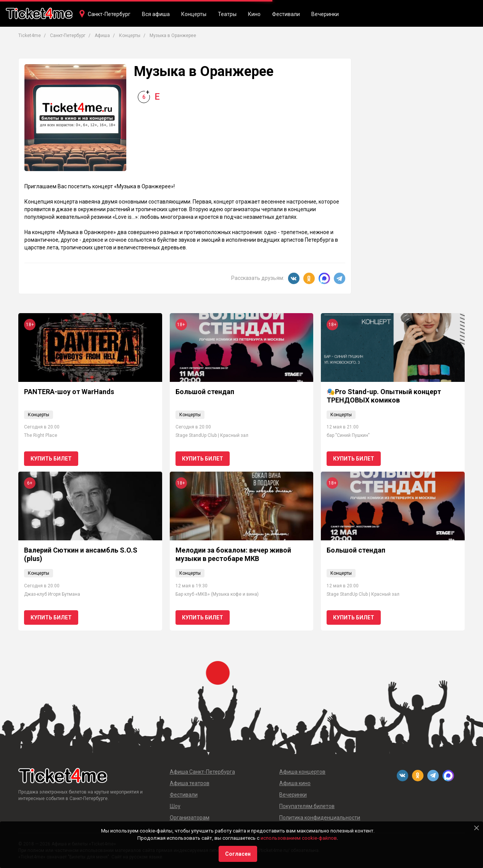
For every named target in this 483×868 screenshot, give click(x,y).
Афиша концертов (302, 772)
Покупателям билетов (307, 806)
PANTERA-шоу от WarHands (69, 392)
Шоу (175, 806)
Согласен (238, 854)
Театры (227, 14)
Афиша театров (190, 783)
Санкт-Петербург (109, 14)
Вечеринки (325, 14)
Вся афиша (156, 14)
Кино (254, 14)
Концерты (194, 14)
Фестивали (286, 14)
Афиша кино (295, 783)
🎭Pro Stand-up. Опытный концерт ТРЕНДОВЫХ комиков (384, 396)
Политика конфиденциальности (320, 818)
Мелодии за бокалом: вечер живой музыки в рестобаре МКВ (233, 554)
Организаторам (190, 818)
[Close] (477, 828)
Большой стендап (205, 392)
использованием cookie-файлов (299, 838)
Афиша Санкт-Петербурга (202, 772)
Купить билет (51, 459)
